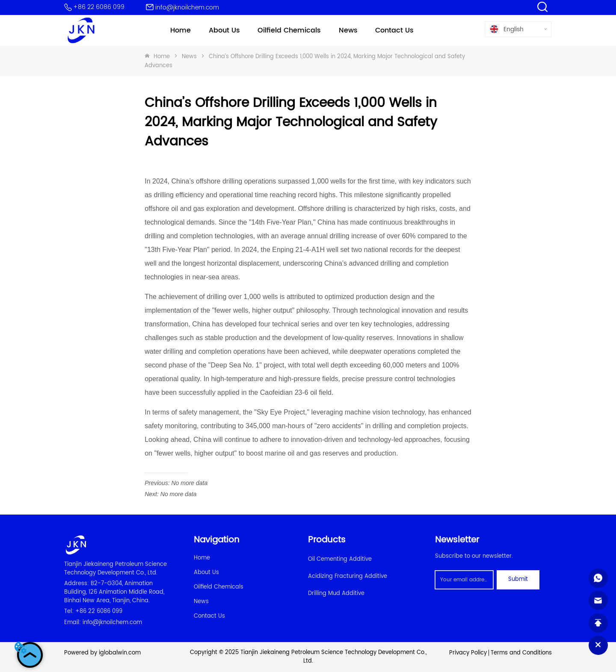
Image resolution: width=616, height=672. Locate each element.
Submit (518, 579)
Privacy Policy (468, 653)
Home (162, 57)
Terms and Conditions (521, 653)
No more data (189, 483)
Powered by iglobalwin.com (102, 653)
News (189, 57)
